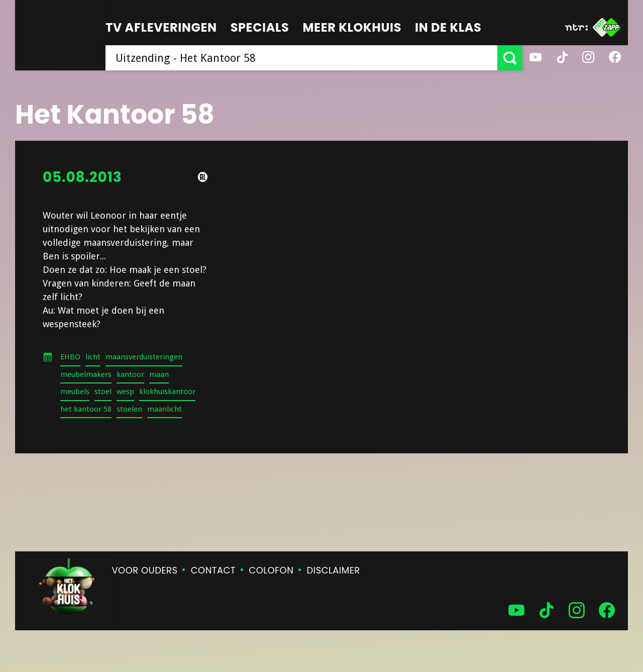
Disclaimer (334, 570)
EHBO (70, 357)
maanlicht (165, 409)
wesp (125, 392)
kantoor (130, 374)
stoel (103, 392)
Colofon (271, 570)
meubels (75, 392)
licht (93, 357)
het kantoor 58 (86, 409)
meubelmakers (86, 374)
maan (159, 374)
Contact (213, 570)
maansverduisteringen (144, 357)
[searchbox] (301, 58)
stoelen (129, 409)
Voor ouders (145, 570)
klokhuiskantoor (167, 392)
